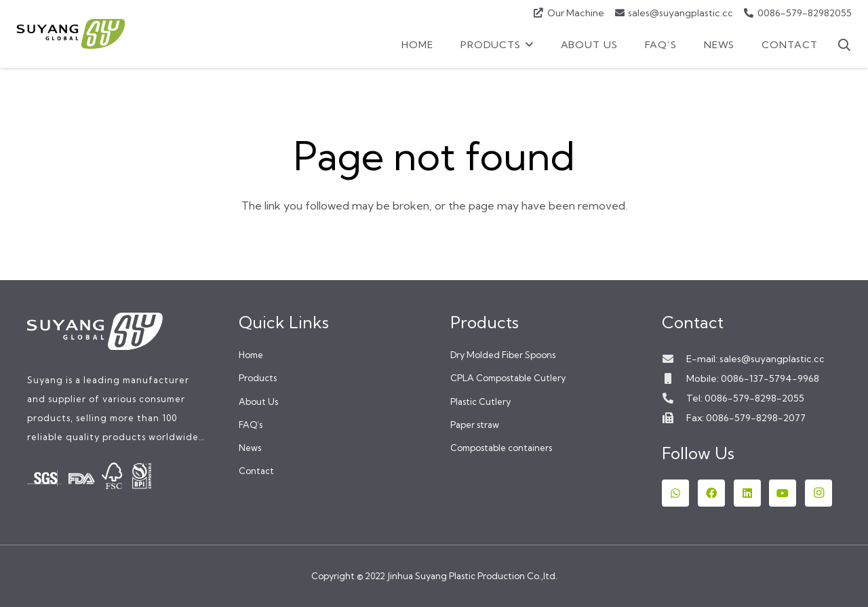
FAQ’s (251, 425)
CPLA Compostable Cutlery (508, 378)
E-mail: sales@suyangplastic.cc (755, 359)
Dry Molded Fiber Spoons (503, 355)
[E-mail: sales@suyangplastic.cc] (674, 359)
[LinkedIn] (747, 493)
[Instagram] (818, 493)
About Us (258, 402)
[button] (527, 45)
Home (251, 355)
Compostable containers (501, 448)
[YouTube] (783, 493)
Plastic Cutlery (480, 402)
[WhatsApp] (675, 493)
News (250, 448)
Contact (256, 471)
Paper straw (475, 425)
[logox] (71, 34)
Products (258, 378)
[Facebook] (711, 493)
